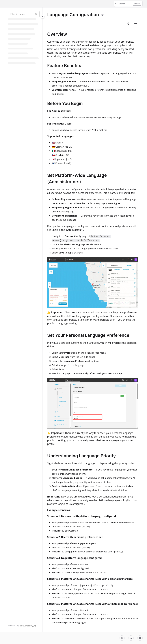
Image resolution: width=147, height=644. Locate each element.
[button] (128, 4)
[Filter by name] (24, 14)
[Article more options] (136, 24)
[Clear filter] (36, 14)
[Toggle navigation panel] (43, 17)
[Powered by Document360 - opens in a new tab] (22, 626)
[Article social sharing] (128, 24)
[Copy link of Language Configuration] (102, 15)
